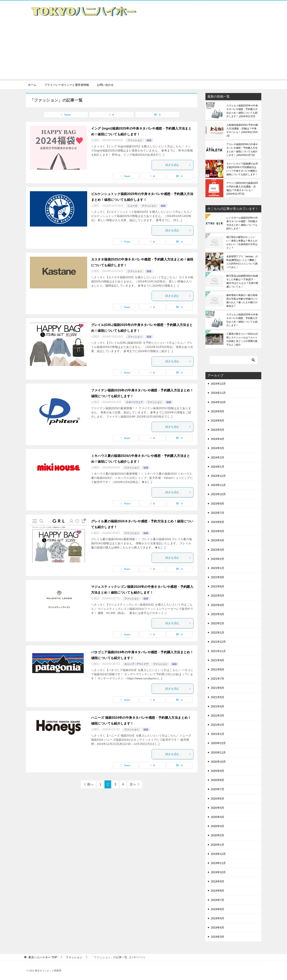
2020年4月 (218, 817)
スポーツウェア (134, 402)
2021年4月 (218, 706)
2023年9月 (218, 504)
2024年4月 (218, 439)
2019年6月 (218, 909)
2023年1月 (218, 568)
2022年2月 (218, 623)
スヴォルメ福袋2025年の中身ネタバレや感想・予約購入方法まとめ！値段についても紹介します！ (242, 111)
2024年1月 (218, 467)
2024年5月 (218, 430)
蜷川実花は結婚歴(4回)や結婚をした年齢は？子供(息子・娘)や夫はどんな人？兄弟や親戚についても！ (242, 281)
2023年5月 (218, 531)
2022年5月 (218, 596)
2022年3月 (218, 614)
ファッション (135, 140)
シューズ (132, 206)
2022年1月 (218, 633)
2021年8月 (218, 669)
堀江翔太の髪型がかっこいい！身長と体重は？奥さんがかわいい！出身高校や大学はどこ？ (242, 243)
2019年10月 (218, 872)
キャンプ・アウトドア (136, 664)
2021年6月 (218, 688)
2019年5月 (218, 918)
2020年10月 (218, 762)
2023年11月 (218, 485)
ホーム (32, 85)
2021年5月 (218, 697)
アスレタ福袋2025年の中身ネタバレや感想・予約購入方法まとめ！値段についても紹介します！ (242, 150)
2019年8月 (218, 891)
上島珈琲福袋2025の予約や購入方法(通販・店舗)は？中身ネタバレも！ (242, 130)
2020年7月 (218, 789)
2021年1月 (218, 734)
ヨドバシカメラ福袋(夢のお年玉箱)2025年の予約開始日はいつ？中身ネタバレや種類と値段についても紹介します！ (242, 169)
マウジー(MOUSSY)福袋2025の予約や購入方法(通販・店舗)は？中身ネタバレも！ (242, 188)
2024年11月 (218, 393)
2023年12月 (218, 476)
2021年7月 (218, 679)
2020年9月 (218, 771)
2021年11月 (218, 651)
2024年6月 (218, 421)
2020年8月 (218, 780)
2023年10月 (218, 494)
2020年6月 (218, 799)
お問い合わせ (105, 85)
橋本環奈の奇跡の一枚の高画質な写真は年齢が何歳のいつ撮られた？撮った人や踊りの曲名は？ (242, 301)
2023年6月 (218, 522)
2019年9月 (218, 881)
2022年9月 (218, 577)
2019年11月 (218, 863)
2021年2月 (218, 725)
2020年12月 (218, 743)
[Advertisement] (144, 51)
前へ (90, 784)
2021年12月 (218, 642)
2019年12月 (218, 854)
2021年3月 (218, 716)
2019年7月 (218, 900)
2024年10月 (218, 402)
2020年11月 (218, 752)
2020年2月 (218, 835)
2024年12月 (218, 384)
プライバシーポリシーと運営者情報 (67, 85)
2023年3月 (218, 550)
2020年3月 (218, 826)
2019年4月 (218, 928)
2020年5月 (218, 808)
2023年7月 (218, 513)
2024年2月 (218, 457)
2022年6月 (218, 586)
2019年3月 (218, 937)
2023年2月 (218, 559)
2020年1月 (218, 845)
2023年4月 (218, 540)
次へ (133, 784)
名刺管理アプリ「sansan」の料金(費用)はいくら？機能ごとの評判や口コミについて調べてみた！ (242, 262)
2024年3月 (218, 448)
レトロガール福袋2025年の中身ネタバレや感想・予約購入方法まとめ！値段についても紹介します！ (242, 223)
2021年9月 (218, 660)
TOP (43, 957)
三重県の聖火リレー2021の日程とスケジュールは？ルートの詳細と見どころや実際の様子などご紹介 (242, 339)
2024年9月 (218, 411)
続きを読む (178, 165)
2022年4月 (218, 605)
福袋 (149, 140)
